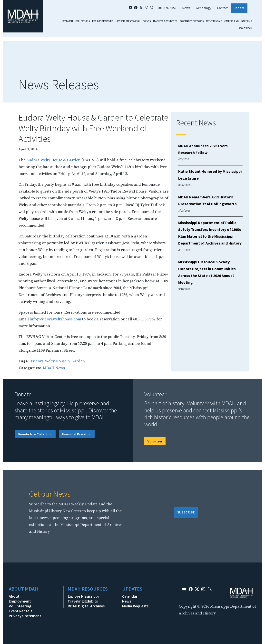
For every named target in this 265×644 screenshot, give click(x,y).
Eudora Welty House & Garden (53, 160)
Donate (239, 8)
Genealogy (203, 8)
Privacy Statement (25, 616)
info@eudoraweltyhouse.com (55, 319)
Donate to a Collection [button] (35, 434)
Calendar (130, 596)
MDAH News (54, 368)
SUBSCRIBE (186, 512)
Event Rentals (214, 21)
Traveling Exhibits (83, 601)
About (14, 596)
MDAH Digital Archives (86, 606)
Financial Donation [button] (77, 434)
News (186, 8)
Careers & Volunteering (238, 21)
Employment (20, 601)
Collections (83, 21)
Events (147, 21)
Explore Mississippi (103, 21)
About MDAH (245, 28)
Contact (222, 8)
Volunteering (20, 606)
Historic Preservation (128, 21)
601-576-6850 (167, 8)
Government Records (191, 21)
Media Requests (135, 606)
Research (68, 21)
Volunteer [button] (155, 441)
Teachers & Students (165, 21)
